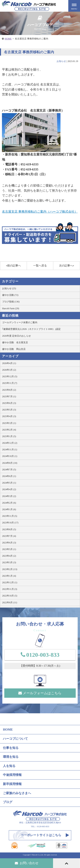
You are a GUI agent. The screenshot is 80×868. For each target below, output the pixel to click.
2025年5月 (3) (9, 410)
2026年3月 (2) (9, 370)
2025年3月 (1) (9, 423)
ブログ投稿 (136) (11, 302)
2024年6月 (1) (9, 476)
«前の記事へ (13, 266)
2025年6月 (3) (9, 403)
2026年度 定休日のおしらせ (16, 336)
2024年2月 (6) (9, 503)
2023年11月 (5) (10, 516)
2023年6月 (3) (9, 543)
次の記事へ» (67, 266)
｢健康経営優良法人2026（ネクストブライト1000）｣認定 (31, 329)
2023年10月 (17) (10, 523)
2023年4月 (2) (9, 556)
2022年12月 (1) (10, 582)
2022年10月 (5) (10, 596)
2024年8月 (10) (10, 463)
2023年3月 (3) (9, 562)
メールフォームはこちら (40, 693)
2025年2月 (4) (9, 430)
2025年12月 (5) (10, 376)
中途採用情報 (12, 775)
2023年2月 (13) (10, 569)
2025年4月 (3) (9, 416)
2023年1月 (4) (9, 576)
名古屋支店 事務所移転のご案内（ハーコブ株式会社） (40, 212)
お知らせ (61, 61)
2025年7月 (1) (9, 396)
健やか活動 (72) (10, 295)
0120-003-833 (40, 655)
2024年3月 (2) (9, 496)
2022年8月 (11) (10, 603)
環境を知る (11, 757)
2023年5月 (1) (9, 549)
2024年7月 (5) (9, 470)
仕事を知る (11, 748)
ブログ (8, 802)
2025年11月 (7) (10, 383)
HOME (8, 39)
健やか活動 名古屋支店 (15, 342)
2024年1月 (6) (9, 509)
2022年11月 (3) (10, 589)
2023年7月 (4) (9, 536)
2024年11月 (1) (10, 450)
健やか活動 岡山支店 (14, 349)
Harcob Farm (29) (11, 308)
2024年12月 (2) (10, 443)
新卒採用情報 (12, 784)
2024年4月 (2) (9, 489)
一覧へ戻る (40, 266)
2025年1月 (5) (9, 436)
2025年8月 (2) (9, 390)
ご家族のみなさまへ (17, 793)
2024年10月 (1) (10, 456)
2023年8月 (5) (9, 529)
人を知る (9, 766)
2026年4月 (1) (9, 363)
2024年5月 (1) (9, 483)
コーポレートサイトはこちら (41, 835)
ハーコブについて (15, 739)
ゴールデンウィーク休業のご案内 (20, 322)
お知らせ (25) (9, 288)
